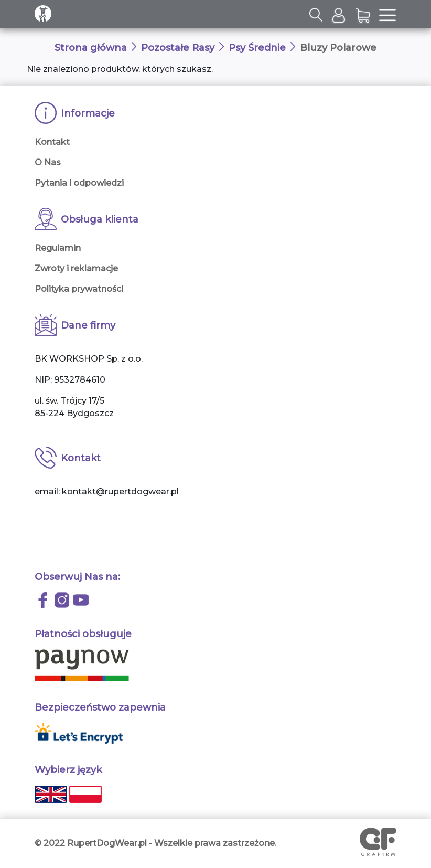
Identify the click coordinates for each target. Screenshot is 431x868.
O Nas (48, 162)
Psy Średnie (257, 48)
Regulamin (58, 248)
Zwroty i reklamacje (76, 268)
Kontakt (52, 142)
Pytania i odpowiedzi (79, 183)
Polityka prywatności (79, 289)
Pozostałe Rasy (178, 48)
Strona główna (91, 48)
